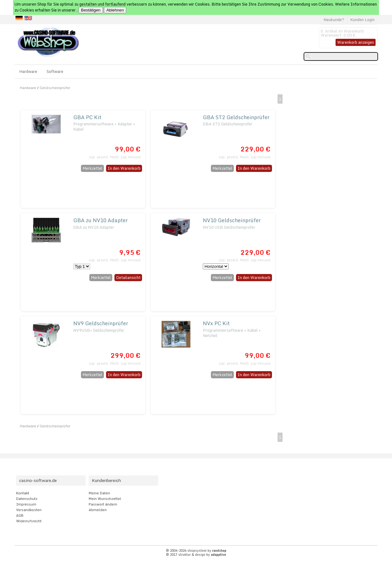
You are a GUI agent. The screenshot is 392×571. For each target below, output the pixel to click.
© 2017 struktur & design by (196, 555)
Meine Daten (99, 493)
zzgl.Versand (131, 157)
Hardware (28, 71)
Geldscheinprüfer (55, 88)
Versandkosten (29, 510)
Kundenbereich (106, 480)
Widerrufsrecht (29, 521)
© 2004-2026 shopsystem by (196, 551)
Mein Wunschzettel (105, 499)
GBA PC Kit (87, 117)
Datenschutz (27, 499)
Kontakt (23, 493)
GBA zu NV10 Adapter (100, 220)
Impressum (26, 504)
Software (55, 71)
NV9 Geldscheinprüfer (101, 323)
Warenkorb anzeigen (356, 42)
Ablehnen (115, 10)
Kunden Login (362, 20)
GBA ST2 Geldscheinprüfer (236, 117)
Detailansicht (128, 277)
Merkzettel (92, 168)
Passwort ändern (103, 504)
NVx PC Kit (216, 323)
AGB (20, 515)
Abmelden (98, 510)
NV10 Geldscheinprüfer (232, 220)
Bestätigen (91, 10)
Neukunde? (334, 20)
